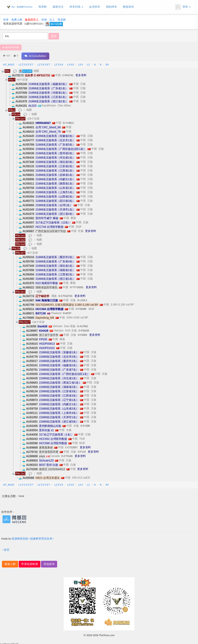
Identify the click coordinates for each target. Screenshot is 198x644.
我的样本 (112, 7)
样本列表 (76, 7)
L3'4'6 (71, 64)
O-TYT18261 (77, 287)
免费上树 (17, 20)
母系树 (43, 7)
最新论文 (58, 7)
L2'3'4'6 (59, 64)
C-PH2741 (68, 75)
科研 (44, 20)
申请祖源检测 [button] (30, 563)
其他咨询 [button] (49, 563)
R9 (107, 64)
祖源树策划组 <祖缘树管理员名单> (33, 538)
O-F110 (82, 451)
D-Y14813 (68, 122)
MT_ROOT (9, 64)
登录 (183, 7)
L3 (88, 64)
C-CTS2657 (71, 447)
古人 (52, 20)
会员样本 (95, 7)
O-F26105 (84, 330)
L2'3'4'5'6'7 (44, 64)
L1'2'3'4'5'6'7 (26, 64)
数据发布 (128, 7)
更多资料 (81, 75)
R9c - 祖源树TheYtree (22, 7)
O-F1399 (85, 425)
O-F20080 (81, 308)
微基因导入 (32, 20)
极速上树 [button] (10, 563)
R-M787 (67, 313)
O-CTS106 (67, 456)
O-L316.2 (82, 300)
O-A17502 (82, 326)
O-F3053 (82, 334)
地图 (36, 70)
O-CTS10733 (65, 295)
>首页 (6, 549)
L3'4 (80, 64)
